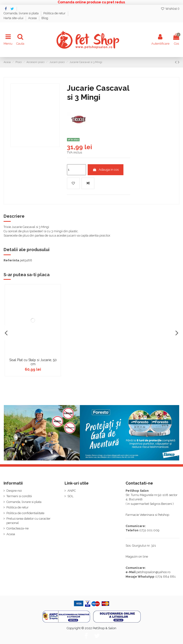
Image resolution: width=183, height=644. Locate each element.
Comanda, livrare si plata (21, 13)
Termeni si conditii (19, 496)
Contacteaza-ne (18, 528)
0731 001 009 (149, 530)
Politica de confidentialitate (25, 513)
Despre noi (14, 491)
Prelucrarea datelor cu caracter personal (28, 521)
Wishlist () (170, 9)
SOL (70, 496)
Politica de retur (55, 13)
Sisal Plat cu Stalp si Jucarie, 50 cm (33, 362)
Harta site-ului (14, 18)
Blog (45, 18)
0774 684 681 (165, 577)
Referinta (11, 260)
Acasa (33, 18)
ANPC (72, 491)
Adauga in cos (106, 170)
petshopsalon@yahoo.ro (153, 572)
